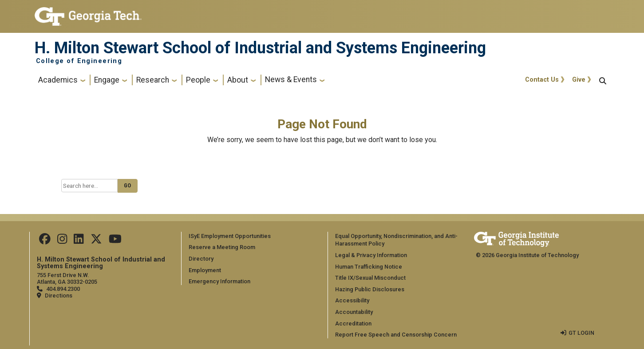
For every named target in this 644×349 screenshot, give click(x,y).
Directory (201, 259)
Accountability (354, 312)
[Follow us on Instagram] (62, 241)
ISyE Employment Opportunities (230, 236)
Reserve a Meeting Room (222, 247)
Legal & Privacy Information (371, 255)
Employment (205, 270)
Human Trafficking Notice (369, 267)
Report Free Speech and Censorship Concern (396, 335)
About (238, 80)
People (198, 80)
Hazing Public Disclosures (370, 289)
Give (579, 80)
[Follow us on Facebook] (45, 241)
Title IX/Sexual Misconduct (370, 278)
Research (153, 80)
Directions (59, 295)
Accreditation (353, 323)
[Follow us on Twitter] (96, 241)
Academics (58, 80)
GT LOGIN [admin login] (581, 333)
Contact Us (542, 80)
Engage (107, 80)
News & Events (291, 79)
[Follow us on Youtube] (115, 241)
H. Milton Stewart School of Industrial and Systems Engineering (260, 48)
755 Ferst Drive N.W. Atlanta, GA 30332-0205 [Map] (67, 278)
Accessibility (352, 300)
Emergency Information (219, 281)
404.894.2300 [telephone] (63, 289)
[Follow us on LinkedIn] (79, 241)
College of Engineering (79, 61)
